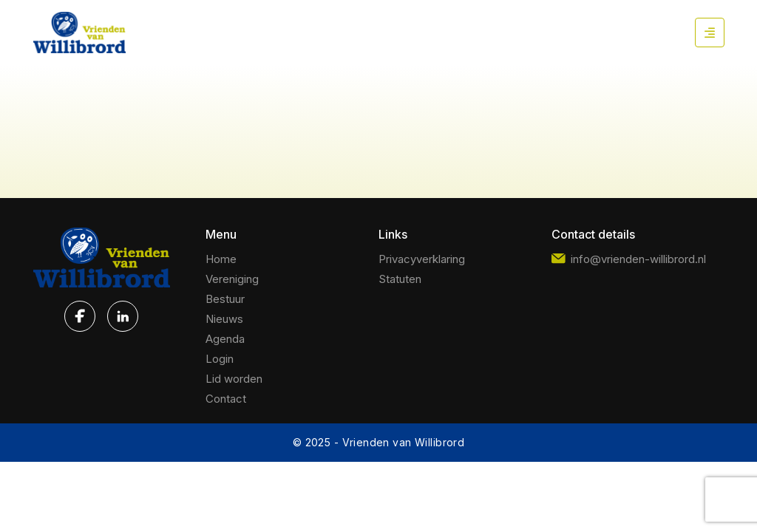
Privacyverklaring (422, 259)
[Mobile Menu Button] (710, 33)
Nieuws (224, 319)
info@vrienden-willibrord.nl (629, 259)
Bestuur (225, 299)
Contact (226, 399)
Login (220, 359)
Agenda (225, 339)
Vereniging (232, 279)
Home (221, 259)
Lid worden (234, 379)
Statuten (400, 279)
